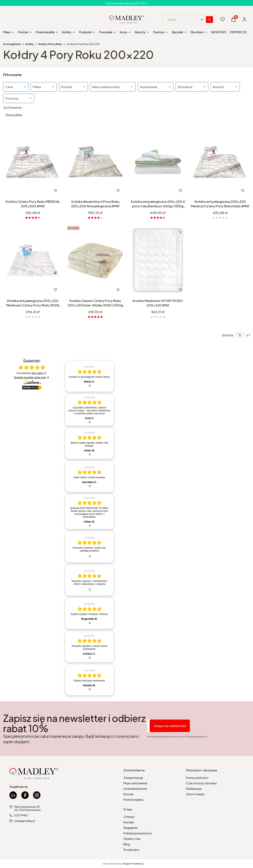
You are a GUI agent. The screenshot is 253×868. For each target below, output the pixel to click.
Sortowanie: (13, 107)
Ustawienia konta (135, 788)
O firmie (129, 817)
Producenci (131, 850)
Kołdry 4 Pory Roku (50, 44)
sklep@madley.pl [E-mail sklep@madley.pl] (25, 821)
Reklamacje (194, 788)
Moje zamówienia (135, 783)
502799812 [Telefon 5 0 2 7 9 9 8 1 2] (21, 815)
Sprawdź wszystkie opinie (30, 377)
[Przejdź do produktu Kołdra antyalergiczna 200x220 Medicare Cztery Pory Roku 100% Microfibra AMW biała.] (33, 261)
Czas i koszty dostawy (201, 783)
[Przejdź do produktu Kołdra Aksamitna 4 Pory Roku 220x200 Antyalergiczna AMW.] (95, 162)
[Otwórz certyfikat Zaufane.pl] (32, 368)
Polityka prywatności (138, 833)
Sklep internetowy (122, 864)
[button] (209, 20)
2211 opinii (37, 373)
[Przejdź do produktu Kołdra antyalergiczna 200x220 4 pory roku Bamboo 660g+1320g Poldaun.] (158, 162)
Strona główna (12, 44)
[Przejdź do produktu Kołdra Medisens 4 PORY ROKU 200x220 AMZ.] (158, 261)
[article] (89, 376)
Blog (127, 844)
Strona (228, 335)
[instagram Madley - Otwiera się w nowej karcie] (37, 795)
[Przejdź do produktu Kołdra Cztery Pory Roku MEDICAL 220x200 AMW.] (33, 162)
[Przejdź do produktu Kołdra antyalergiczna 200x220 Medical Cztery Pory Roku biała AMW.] (220, 162)
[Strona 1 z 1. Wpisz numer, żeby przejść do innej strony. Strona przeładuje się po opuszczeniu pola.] (240, 335)
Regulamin (131, 828)
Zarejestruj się (133, 778)
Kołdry (30, 44)
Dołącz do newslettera (170, 726)
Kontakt (129, 822)
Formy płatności (197, 778)
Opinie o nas (132, 839)
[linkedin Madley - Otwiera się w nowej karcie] (13, 795)
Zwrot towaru (195, 794)
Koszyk (128, 794)
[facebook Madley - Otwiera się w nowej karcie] (25, 795)
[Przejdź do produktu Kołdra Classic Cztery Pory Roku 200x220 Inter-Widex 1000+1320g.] (95, 261)
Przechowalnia (133, 799)
